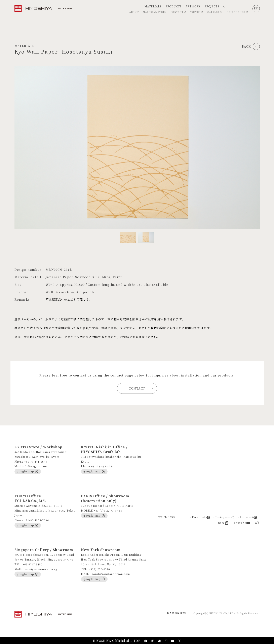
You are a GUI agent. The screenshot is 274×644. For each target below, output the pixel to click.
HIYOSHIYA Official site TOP (117, 641)
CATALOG (215, 12)
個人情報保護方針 (177, 613)
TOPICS (197, 12)
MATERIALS (153, 6)
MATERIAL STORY (154, 12)
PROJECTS (212, 6)
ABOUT (134, 12)
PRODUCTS (174, 6)
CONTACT (178, 12)
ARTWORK (193, 6)
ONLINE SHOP (237, 12)
